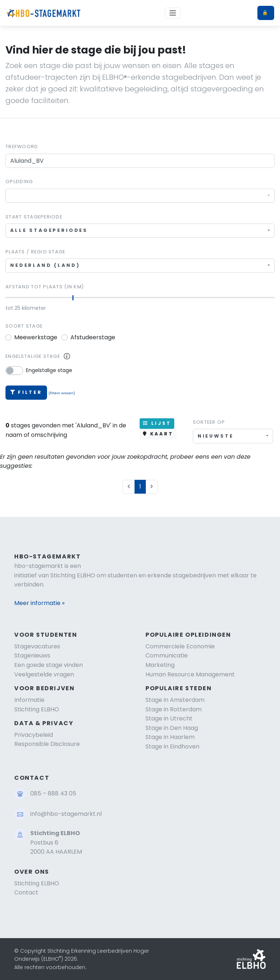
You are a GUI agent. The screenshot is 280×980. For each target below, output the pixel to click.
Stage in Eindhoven (172, 746)
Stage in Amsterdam (175, 700)
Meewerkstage (36, 337)
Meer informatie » (39, 603)
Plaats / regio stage (36, 252)
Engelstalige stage (33, 356)
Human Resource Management (190, 674)
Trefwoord (22, 147)
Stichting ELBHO (37, 709)
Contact (26, 892)
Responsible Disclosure (47, 744)
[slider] (73, 298)
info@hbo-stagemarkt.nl (66, 814)
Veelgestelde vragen (44, 674)
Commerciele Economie (180, 646)
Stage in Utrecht (169, 718)
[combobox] (140, 196)
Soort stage (24, 326)
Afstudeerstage (93, 337)
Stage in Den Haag (172, 728)
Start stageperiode (34, 217)
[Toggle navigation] (173, 13)
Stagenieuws (32, 655)
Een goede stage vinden (48, 665)
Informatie (29, 700)
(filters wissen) (62, 393)
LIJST (157, 423)
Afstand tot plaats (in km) (45, 287)
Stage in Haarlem (170, 737)
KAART (158, 434)
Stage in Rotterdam (174, 709)
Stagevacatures (37, 646)
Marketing (160, 665)
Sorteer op (209, 422)
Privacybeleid (34, 735)
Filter (26, 392)
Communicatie (167, 655)
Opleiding (19, 181)
